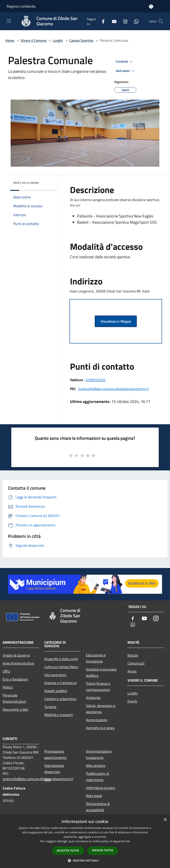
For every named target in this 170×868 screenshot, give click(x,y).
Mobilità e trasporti (59, 715)
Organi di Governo (16, 655)
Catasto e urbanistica (60, 699)
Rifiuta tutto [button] (103, 850)
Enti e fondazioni (15, 679)
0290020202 (96, 380)
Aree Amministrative (18, 663)
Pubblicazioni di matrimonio (98, 777)
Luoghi (58, 40)
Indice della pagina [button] (26, 183)
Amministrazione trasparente (99, 754)
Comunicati (136, 663)
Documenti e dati (15, 709)
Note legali (94, 796)
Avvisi (132, 671)
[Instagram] (124, 21)
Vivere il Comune (34, 40)
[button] (85, 860)
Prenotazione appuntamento (55, 754)
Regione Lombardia (21, 6)
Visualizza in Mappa (116, 321)
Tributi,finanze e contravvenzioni (98, 687)
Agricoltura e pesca (100, 728)
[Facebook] (101, 21)
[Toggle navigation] (9, 21)
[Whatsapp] (135, 21)
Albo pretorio (96, 765)
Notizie (133, 655)
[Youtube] (112, 21)
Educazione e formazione (96, 658)
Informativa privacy (100, 788)
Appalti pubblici (56, 691)
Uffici (7, 671)
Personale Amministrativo (14, 698)
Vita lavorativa (55, 675)
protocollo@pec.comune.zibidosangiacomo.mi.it (114, 389)
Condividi (125, 62)
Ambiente (93, 698)
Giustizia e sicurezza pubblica (101, 672)
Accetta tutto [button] (68, 851)
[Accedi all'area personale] (151, 7)
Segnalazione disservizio (54, 769)
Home (10, 40)
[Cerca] (161, 21)
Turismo (50, 707)
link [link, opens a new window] (128, 841)
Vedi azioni (126, 71)
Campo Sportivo (81, 40)
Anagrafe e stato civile (61, 659)
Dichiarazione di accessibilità (98, 807)
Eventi (132, 701)
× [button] (165, 820)
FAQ (47, 780)
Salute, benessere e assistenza (101, 709)
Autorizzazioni (97, 720)
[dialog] (85, 841)
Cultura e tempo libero (61, 667)
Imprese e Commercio (60, 683)
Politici (8, 687)
